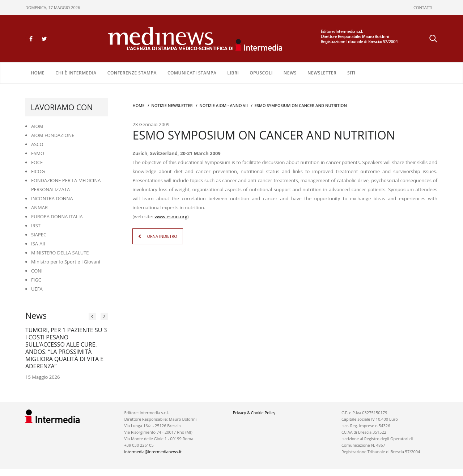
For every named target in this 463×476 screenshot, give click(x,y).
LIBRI (233, 73)
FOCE (37, 162)
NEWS (290, 73)
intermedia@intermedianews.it (153, 452)
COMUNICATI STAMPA (192, 73)
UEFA (37, 289)
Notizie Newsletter (172, 105)
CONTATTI (423, 7)
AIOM (37, 126)
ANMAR (39, 207)
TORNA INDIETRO (161, 236)
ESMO (38, 153)
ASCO (37, 144)
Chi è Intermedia (76, 73)
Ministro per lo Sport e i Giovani (66, 262)
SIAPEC (39, 235)
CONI (37, 271)
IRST (36, 226)
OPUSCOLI (261, 73)
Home (38, 73)
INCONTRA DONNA (52, 198)
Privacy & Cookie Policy (254, 413)
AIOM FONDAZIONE (53, 135)
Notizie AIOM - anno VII (224, 105)
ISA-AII (38, 244)
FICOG (38, 171)
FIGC (36, 280)
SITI (351, 73)
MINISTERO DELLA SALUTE (60, 253)
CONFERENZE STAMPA (132, 73)
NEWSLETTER (322, 73)
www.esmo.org (171, 216)
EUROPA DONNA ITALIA (57, 216)
